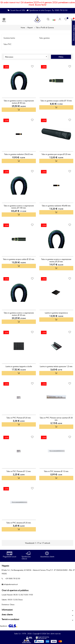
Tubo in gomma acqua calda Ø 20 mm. (19, 259)
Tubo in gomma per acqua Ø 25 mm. (56, 154)
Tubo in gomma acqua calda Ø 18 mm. (56, 100)
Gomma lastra (9, 38)
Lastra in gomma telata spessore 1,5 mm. (56, 366)
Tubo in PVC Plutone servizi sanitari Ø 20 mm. (56, 419)
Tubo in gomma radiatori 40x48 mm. (56, 205)
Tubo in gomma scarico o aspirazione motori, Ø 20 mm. (56, 260)
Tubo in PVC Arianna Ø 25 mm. (19, 523)
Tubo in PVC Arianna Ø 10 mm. (56, 471)
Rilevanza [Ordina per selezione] (26, 57)
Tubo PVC (7, 44)
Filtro (61, 57)
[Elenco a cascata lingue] (54, 19)
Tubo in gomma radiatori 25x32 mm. (19, 154)
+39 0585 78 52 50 (13, 578)
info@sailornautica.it (11, 584)
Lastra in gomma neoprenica (56, 313)
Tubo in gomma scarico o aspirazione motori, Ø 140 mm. (19, 207)
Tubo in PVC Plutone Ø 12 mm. (19, 471)
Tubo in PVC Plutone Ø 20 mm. (19, 418)
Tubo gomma (44, 38)
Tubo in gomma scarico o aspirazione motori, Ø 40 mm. (19, 102)
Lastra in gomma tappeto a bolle (19, 366)
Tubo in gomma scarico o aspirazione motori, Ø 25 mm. (19, 314)
